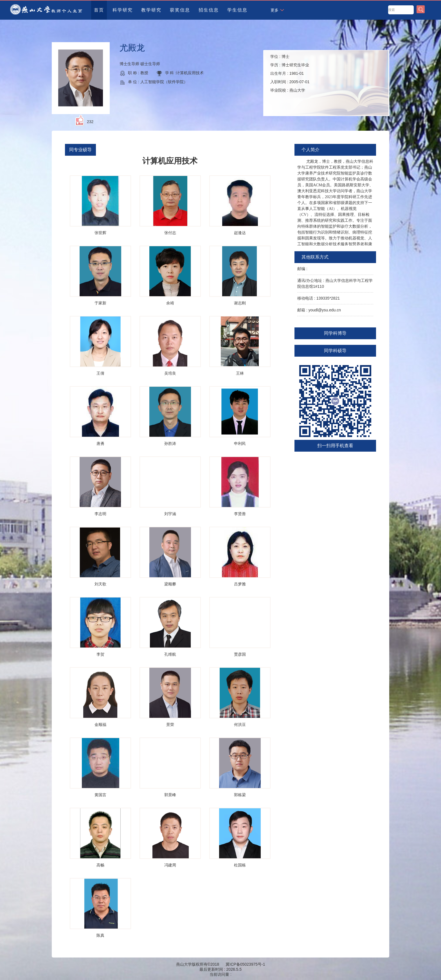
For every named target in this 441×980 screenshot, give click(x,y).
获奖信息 (180, 10)
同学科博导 (335, 333)
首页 (99, 10)
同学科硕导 (335, 351)
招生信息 (209, 10)
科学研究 (123, 10)
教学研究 (151, 10)
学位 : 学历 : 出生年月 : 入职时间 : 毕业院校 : (290, 73)
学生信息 (237, 10)
